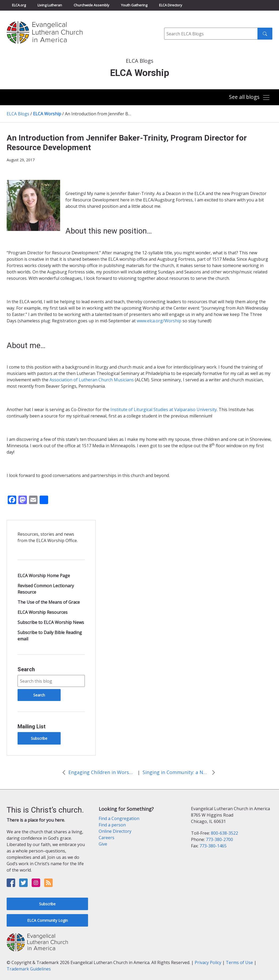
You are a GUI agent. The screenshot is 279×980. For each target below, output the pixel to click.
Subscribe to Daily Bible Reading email (50, 636)
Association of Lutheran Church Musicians (92, 380)
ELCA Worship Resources (43, 612)
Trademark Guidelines (29, 969)
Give (103, 844)
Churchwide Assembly (91, 5)
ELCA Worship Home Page (44, 576)
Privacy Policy (208, 962)
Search (26, 669)
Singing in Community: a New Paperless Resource (176, 772)
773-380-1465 (213, 846)
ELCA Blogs (18, 114)
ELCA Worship (47, 114)
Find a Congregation (119, 818)
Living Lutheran (50, 5)
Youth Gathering (134, 5)
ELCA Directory (171, 5)
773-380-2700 (219, 839)
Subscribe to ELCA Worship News (51, 622)
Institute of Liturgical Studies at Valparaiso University (164, 409)
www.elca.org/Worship (159, 321)
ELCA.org (19, 5)
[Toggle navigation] (249, 98)
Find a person (112, 825)
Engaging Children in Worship (102, 772)
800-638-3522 (224, 833)
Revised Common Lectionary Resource (46, 589)
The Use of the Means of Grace (49, 602)
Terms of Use (239, 962)
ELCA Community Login (47, 920)
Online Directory (115, 831)
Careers (107, 838)
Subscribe (39, 738)
